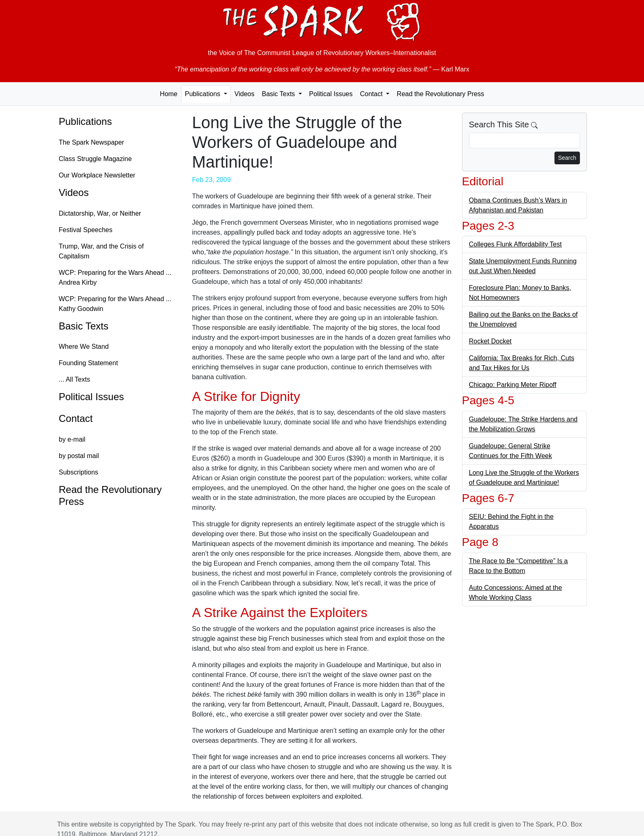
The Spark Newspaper (91, 142)
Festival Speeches (86, 230)
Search (567, 158)
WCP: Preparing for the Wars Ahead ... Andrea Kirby (115, 278)
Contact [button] (372, 94)
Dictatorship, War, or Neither (100, 213)
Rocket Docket (490, 341)
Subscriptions (78, 472)
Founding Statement (88, 363)
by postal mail (79, 456)
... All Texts (74, 379)
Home (169, 94)
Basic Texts (84, 326)
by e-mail (72, 439)
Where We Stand (84, 347)
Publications (85, 121)
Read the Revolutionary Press (440, 94)
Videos (245, 94)
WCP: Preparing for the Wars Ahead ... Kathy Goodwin (115, 304)
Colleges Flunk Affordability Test (515, 244)
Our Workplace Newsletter (97, 175)
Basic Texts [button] (279, 94)
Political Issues (331, 94)
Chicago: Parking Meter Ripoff (513, 385)
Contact (76, 418)
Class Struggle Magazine (95, 159)
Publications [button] (204, 94)
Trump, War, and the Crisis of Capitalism (101, 251)
